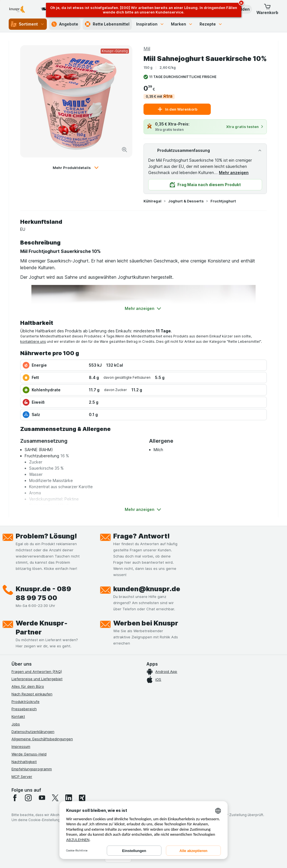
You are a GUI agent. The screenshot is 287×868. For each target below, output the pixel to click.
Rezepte (211, 24)
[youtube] (42, 798)
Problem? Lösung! (46, 536)
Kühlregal (152, 201)
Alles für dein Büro (28, 686)
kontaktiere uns (33, 342)
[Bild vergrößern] (124, 150)
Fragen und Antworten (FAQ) (37, 671)
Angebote (65, 24)
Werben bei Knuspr (146, 623)
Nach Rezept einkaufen (32, 694)
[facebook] (15, 798)
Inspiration (150, 24)
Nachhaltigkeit (24, 762)
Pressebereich (24, 709)
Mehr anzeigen (234, 173)
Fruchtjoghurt (223, 201)
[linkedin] (69, 798)
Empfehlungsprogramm (32, 769)
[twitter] (55, 798)
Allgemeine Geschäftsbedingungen (42, 739)
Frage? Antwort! (142, 536)
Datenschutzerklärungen (33, 732)
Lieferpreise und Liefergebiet (37, 679)
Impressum (21, 746)
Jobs (16, 724)
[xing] (82, 798)
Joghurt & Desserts (186, 201)
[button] (267, 9)
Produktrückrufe (26, 702)
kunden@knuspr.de (147, 589)
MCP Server (22, 776)
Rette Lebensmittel (107, 24)
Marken (182, 24)
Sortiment (28, 24)
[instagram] (28, 798)
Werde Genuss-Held (29, 754)
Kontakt (18, 716)
